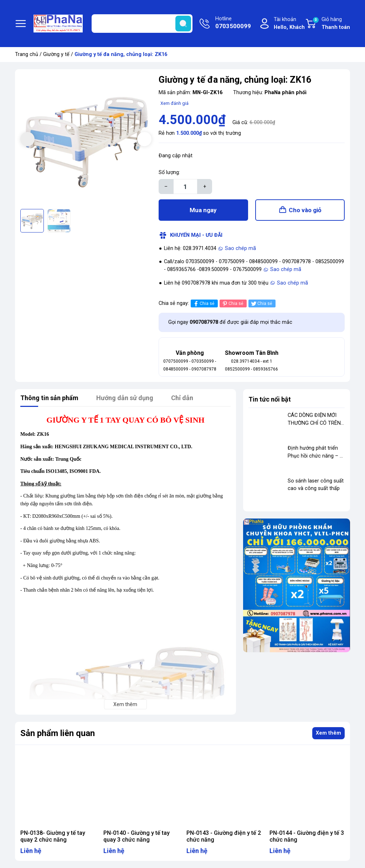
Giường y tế (56, 54)
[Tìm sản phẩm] (142, 24)
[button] (144, 139)
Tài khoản (289, 24)
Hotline (233, 23)
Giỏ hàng (331, 24)
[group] (86, 140)
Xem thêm (328, 733)
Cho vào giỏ (305, 210)
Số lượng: (169, 172)
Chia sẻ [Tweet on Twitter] (261, 304)
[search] (183, 24)
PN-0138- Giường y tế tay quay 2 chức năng (53, 836)
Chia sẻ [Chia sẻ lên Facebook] (203, 304)
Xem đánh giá (174, 103)
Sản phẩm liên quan (58, 733)
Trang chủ (27, 54)
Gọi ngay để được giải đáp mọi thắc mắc (230, 322)
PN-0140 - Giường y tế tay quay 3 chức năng (137, 836)
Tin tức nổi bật (270, 399)
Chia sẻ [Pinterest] (232, 304)
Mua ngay (203, 210)
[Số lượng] (185, 187)
